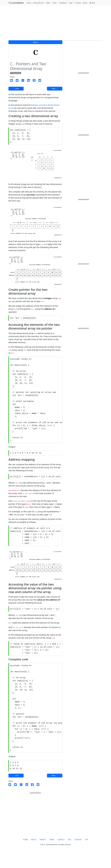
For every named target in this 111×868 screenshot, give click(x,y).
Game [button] (85, 3)
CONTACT (61, 856)
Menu (35, 42)
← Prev (16, 89)
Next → (55, 89)
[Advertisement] (55, 24)
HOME (25, 856)
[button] (93, 3)
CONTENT (78, 856)
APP (87, 856)
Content (78, 3)
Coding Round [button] (38, 3)
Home (29, 3)
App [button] (71, 3)
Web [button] (48, 3)
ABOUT (34, 856)
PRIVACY (43, 856)
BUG (70, 856)
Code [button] (54, 3)
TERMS (52, 856)
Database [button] (63, 3)
